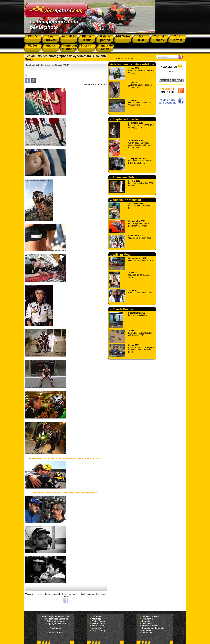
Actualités (96, 619)
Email (171, 72)
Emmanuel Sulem (124, 177)
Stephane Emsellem (125, 119)
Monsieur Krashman (126, 200)
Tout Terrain (147, 619)
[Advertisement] (172, 156)
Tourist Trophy (98, 630)
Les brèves (97, 617)
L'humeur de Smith (150, 617)
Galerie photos (98, 623)
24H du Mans (98, 626)
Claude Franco (122, 309)
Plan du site (55, 628)
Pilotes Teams (98, 621)
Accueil (51, 633)
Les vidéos (147, 623)
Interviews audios (150, 626)
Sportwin (146, 621)
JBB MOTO (147, 633)
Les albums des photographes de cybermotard (58, 56)
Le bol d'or (97, 628)
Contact (60, 633)
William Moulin (122, 255)
